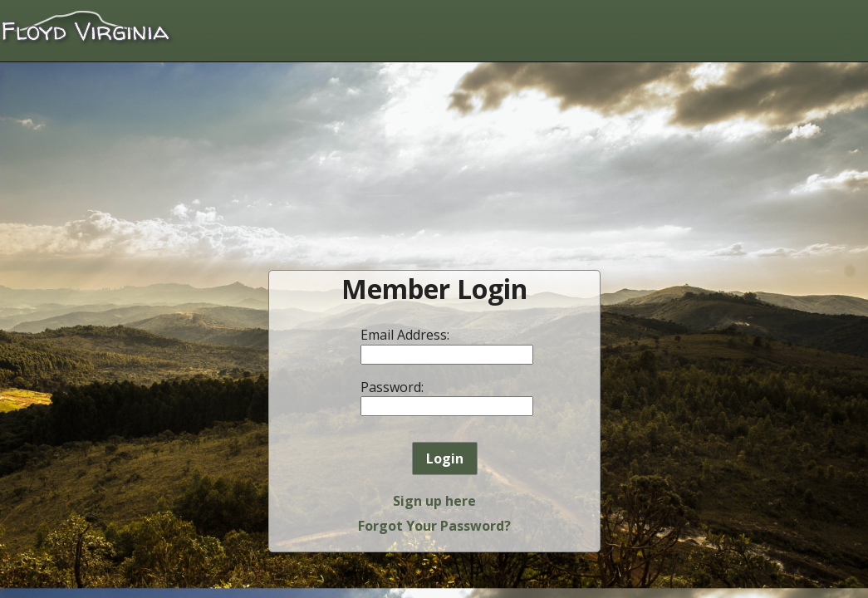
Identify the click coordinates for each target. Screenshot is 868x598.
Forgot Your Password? (434, 526)
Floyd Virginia (87, 28)
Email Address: (405, 335)
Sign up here (434, 501)
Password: (392, 387)
